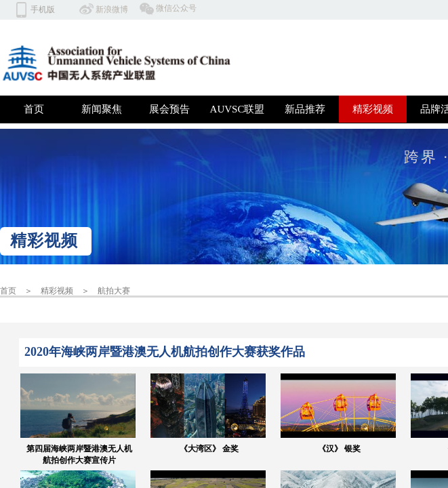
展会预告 (169, 109)
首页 (34, 109)
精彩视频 (373, 109)
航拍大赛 (114, 291)
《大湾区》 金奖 (209, 449)
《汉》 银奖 (339, 449)
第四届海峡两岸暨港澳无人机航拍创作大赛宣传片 (79, 454)
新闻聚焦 (102, 109)
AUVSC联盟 (238, 109)
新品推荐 (305, 109)
